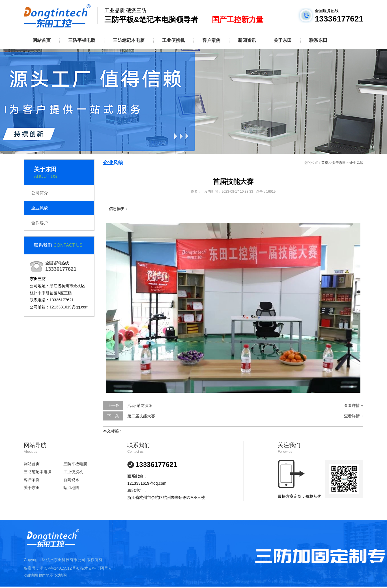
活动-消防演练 (140, 405)
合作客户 (40, 223)
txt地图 (61, 575)
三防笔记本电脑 (129, 40)
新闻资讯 (247, 40)
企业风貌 (40, 208)
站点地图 (71, 488)
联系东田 (318, 40)
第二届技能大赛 (141, 416)
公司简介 (40, 193)
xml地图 (31, 575)
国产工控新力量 (238, 20)
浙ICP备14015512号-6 (59, 568)
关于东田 (283, 40)
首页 (325, 163)
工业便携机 (173, 40)
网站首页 (42, 40)
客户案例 (211, 40)
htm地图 (46, 575)
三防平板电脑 (82, 40)
